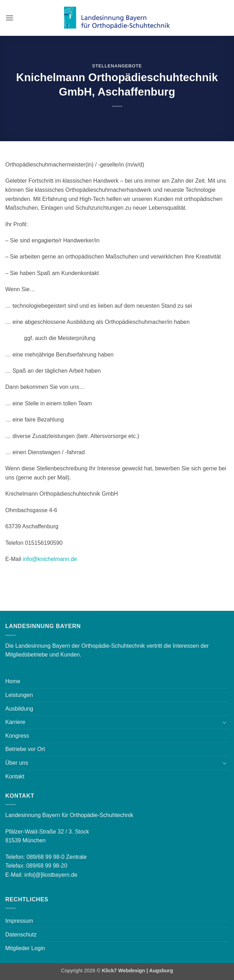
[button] (10, 18)
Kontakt (15, 776)
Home (13, 681)
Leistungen (19, 695)
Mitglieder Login (25, 948)
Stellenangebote (117, 66)
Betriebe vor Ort (25, 749)
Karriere (15, 722)
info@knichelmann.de (50, 559)
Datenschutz (21, 935)
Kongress (17, 736)
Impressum (19, 921)
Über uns (17, 763)
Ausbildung (19, 709)
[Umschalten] (224, 722)
